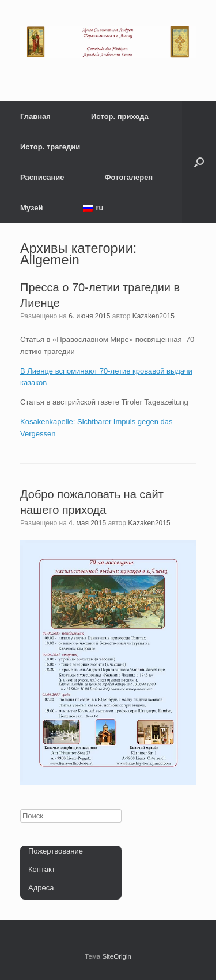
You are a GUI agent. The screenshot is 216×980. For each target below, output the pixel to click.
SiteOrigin (117, 956)
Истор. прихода (120, 116)
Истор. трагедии (50, 147)
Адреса (41, 888)
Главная (35, 116)
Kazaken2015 (154, 316)
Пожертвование (56, 851)
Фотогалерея (129, 177)
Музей (31, 208)
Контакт (42, 869)
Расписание (42, 177)
